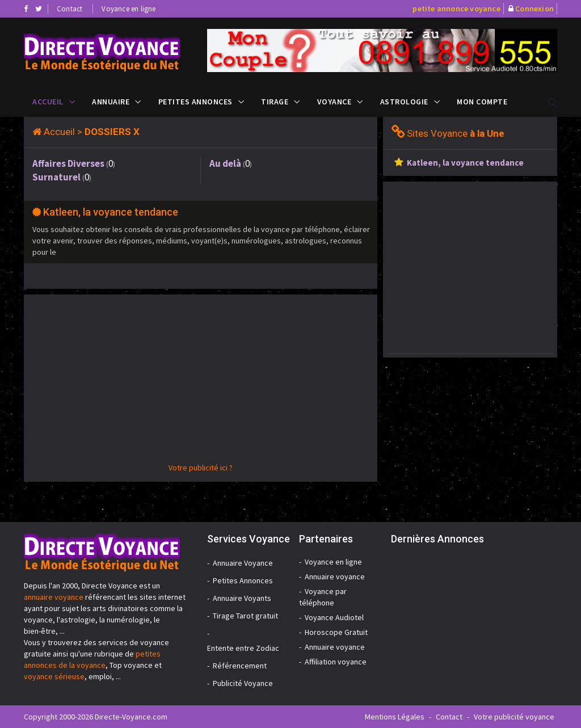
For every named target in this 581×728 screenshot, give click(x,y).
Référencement (240, 666)
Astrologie (404, 102)
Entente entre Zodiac (243, 648)
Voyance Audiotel (334, 617)
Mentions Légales (395, 717)
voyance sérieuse (54, 676)
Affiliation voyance (336, 662)
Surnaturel (56, 177)
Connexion (534, 9)
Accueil (48, 102)
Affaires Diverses (68, 163)
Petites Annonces (195, 102)
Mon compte (482, 102)
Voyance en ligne (129, 9)
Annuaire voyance (335, 576)
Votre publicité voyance (514, 717)
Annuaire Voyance (243, 563)
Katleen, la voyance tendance (111, 212)
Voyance (334, 102)
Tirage (275, 102)
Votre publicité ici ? (201, 468)
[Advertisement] (201, 382)
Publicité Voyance (243, 683)
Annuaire (111, 102)
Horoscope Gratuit (336, 632)
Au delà (225, 163)
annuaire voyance (54, 597)
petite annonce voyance (456, 9)
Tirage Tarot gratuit (245, 616)
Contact (70, 9)
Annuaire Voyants (242, 598)
